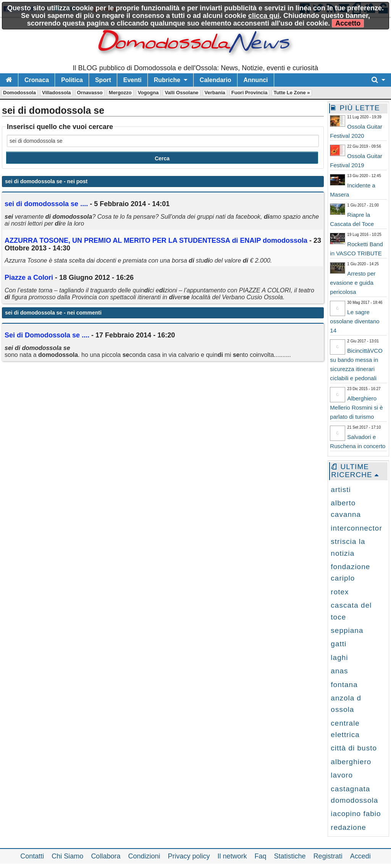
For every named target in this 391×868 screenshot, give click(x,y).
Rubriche (167, 80)
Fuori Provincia (250, 93)
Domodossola (19, 93)
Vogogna (148, 93)
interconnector (356, 528)
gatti (338, 644)
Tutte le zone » (292, 93)
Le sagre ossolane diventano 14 (355, 321)
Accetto (348, 23)
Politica (72, 80)
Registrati (328, 856)
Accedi (360, 856)
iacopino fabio (356, 814)
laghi (339, 657)
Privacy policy (189, 856)
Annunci (256, 80)
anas (339, 671)
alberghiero (351, 762)
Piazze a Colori (29, 278)
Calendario (216, 80)
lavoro (342, 775)
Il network (232, 856)
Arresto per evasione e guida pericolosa (353, 283)
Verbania (215, 93)
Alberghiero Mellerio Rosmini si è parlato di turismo (356, 407)
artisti (341, 490)
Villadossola (57, 93)
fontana (344, 685)
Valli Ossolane (181, 93)
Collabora (106, 856)
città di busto (354, 748)
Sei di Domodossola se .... (47, 335)
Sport (103, 80)
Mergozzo (120, 93)
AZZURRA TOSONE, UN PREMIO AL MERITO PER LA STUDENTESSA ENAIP (156, 240)
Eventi (132, 80)
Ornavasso (90, 93)
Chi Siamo (67, 856)
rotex (340, 592)
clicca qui (264, 16)
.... (46, 204)
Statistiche (290, 856)
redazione (348, 827)
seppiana (347, 630)
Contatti (32, 856)
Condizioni (144, 856)
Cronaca (37, 80)
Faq (261, 856)
